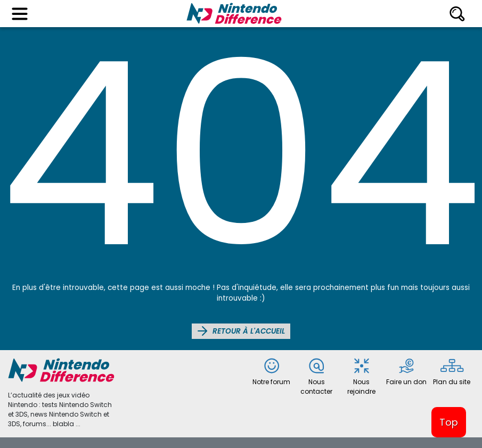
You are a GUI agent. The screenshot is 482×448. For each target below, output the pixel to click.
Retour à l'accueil (241, 331)
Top (449, 422)
